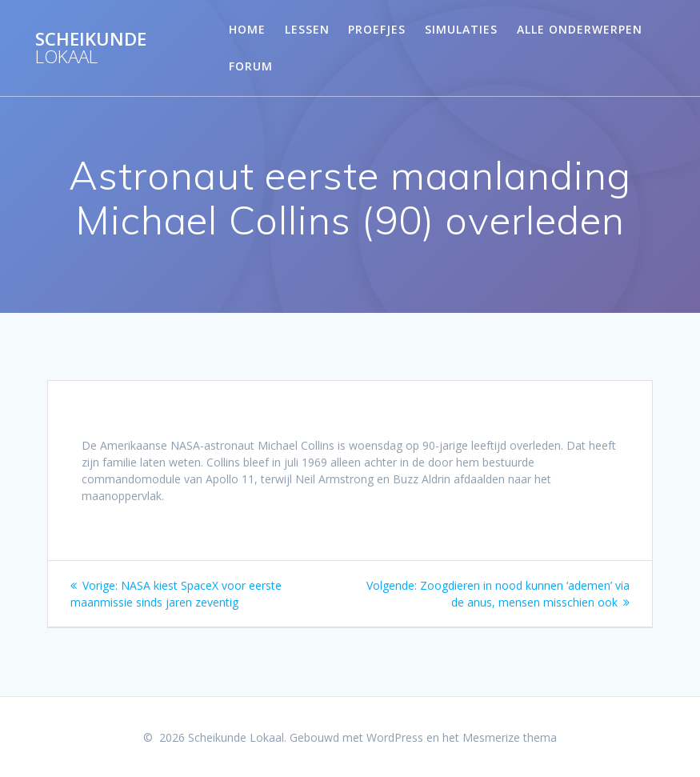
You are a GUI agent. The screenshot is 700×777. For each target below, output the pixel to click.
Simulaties (461, 29)
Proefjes (377, 29)
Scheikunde (91, 48)
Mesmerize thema (510, 737)
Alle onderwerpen (580, 29)
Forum (251, 66)
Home (247, 29)
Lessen (307, 29)
